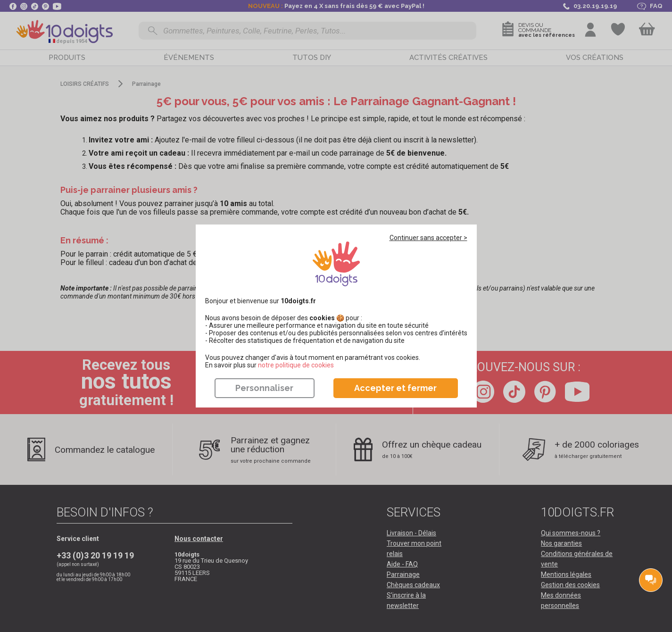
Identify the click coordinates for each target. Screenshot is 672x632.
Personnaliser (264, 388)
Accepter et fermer (395, 388)
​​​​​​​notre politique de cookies (296, 365)
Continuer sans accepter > (428, 238)
